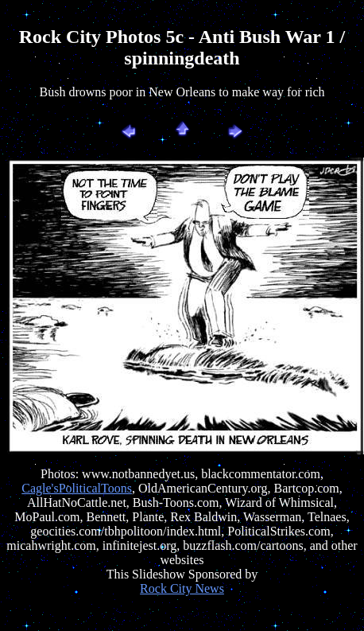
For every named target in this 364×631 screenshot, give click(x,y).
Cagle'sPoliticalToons (77, 488)
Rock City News (182, 588)
